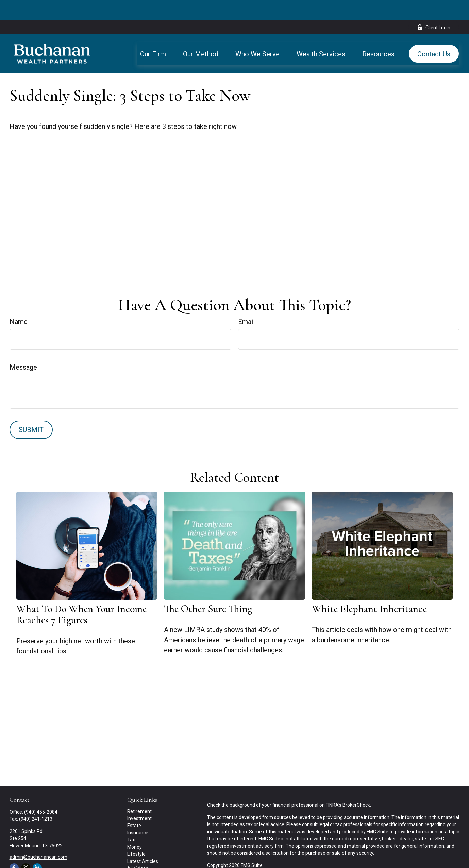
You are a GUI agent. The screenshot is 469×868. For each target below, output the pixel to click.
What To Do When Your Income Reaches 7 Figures (81, 594)
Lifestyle (136, 834)
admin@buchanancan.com (38, 837)
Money (135, 827)
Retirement (139, 791)
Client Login (434, 7)
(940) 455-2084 (41, 792)
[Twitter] (26, 847)
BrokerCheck (356, 785)
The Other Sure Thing (208, 588)
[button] (153, 33)
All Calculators (143, 855)
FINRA (405, 864)
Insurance (138, 812)
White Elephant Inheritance (369, 588)
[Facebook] (14, 847)
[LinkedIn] (37, 847)
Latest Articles (143, 841)
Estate (134, 805)
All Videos (138, 848)
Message (23, 347)
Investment (139, 798)
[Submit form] (31, 409)
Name (19, 301)
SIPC (418, 864)
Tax (131, 819)
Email (246, 301)
